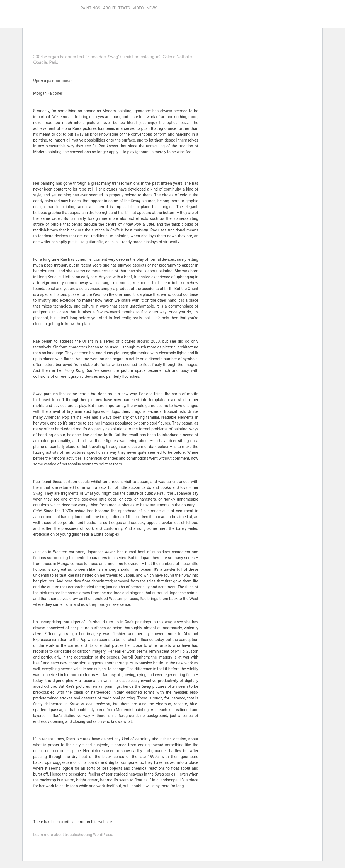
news (152, 8)
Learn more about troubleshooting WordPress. (73, 835)
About (109, 8)
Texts (124, 8)
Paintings (90, 8)
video (138, 8)
